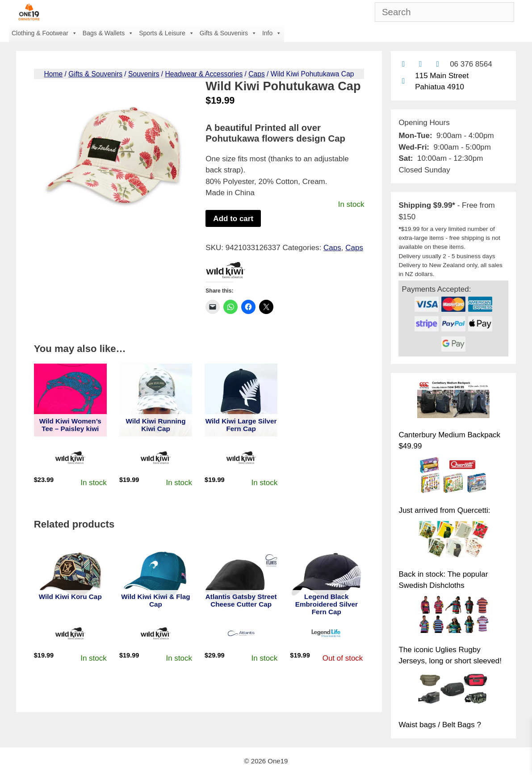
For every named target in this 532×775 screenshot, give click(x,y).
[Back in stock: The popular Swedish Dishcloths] (453, 540)
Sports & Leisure (167, 33)
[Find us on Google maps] (403, 81)
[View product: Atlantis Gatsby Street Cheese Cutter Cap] (241, 576)
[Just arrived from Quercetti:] (453, 476)
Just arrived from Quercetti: (444, 510)
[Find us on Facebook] (421, 64)
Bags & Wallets (108, 33)
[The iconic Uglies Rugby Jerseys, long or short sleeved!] (453, 616)
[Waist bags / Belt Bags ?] (453, 691)
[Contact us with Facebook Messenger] (438, 64)
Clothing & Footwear (44, 33)
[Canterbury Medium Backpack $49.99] (453, 401)
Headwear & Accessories (204, 74)
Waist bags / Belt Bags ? (440, 725)
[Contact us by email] (403, 64)
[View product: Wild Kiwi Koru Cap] (70, 576)
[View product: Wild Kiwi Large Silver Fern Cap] (241, 400)
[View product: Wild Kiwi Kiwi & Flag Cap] (156, 576)
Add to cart (233, 219)
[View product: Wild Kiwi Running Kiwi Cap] (156, 400)
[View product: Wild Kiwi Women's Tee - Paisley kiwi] (70, 400)
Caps (256, 74)
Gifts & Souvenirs (228, 33)
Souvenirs (144, 74)
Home (54, 74)
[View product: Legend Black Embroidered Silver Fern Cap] (326, 576)
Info (272, 33)
